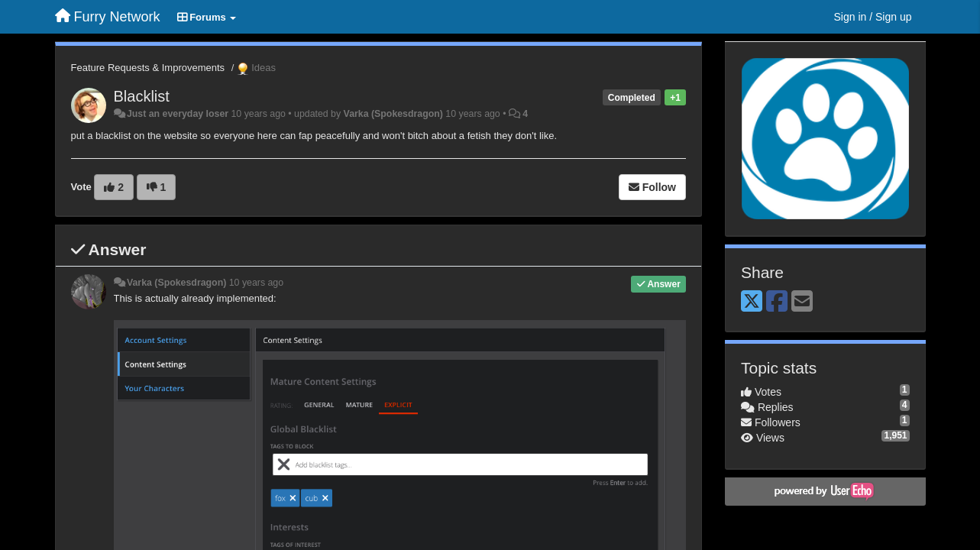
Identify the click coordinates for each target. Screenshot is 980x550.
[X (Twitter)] (752, 302)
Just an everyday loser (178, 114)
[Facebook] (777, 302)
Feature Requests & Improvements (148, 68)
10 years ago (256, 283)
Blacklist (142, 96)
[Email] (802, 302)
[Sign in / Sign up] (873, 17)
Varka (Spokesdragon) (393, 114)
